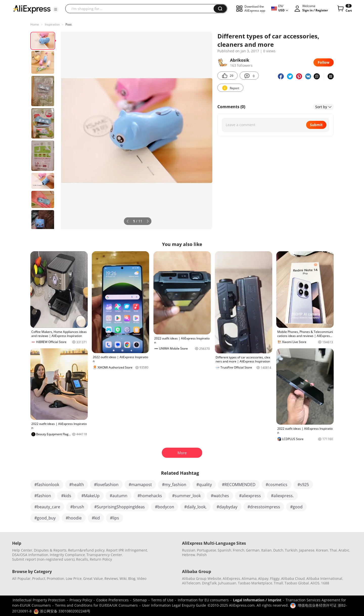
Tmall (278, 583)
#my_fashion (174, 485)
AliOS (315, 583)
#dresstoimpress (264, 507)
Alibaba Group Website (202, 578)
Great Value (93, 578)
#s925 (303, 485)
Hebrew (189, 555)
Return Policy (101, 559)
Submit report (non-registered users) (43, 559)
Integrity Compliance (67, 555)
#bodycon (165, 507)
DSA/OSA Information (30, 555)
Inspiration (52, 24)
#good (296, 507)
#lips (115, 518)
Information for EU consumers (203, 600)
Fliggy (275, 578)
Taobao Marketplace (255, 583)
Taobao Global (297, 583)
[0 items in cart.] (344, 9)
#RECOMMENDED (239, 485)
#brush (77, 507)
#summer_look (186, 496)
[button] (56, 9)
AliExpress (231, 578)
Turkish (291, 550)
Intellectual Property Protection (39, 600)
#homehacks (150, 496)
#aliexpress (250, 496)
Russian (189, 550)
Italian (266, 550)
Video (142, 578)
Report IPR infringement (127, 550)
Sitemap (140, 600)
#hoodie (74, 518)
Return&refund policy (86, 550)
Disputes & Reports (50, 550)
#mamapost (140, 485)
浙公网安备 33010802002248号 (62, 611)
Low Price (74, 578)
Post (69, 24)
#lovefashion (106, 485)
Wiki (123, 578)
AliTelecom (191, 583)
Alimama (249, 578)
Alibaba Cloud (293, 578)
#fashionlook (47, 485)
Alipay (263, 578)
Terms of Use (162, 600)
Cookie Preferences (112, 600)
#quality (204, 485)
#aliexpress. (282, 496)
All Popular (21, 578)
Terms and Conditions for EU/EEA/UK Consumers (96, 605)
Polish (202, 555)
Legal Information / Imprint (257, 600)
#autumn (119, 496)
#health (77, 485)
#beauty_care (47, 507)
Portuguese (207, 550)
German (253, 550)
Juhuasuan (227, 583)
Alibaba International (324, 578)
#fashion (43, 496)
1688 (325, 583)
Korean (322, 550)
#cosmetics (277, 485)
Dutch (278, 550)
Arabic (344, 550)
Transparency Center (104, 555)
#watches (220, 496)
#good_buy (45, 518)
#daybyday (227, 507)
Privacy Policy (81, 600)
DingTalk (209, 583)
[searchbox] (141, 9)
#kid (96, 518)
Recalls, (83, 559)
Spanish (224, 550)
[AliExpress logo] (32, 9)
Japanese (307, 550)
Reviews (111, 578)
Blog (132, 578)
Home (35, 24)
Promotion (55, 578)
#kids (66, 496)
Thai (333, 550)
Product (39, 578)
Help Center (22, 550)
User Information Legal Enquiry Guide (174, 605)
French (239, 550)
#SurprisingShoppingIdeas (120, 507)
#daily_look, (195, 507)
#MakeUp (90, 496)
